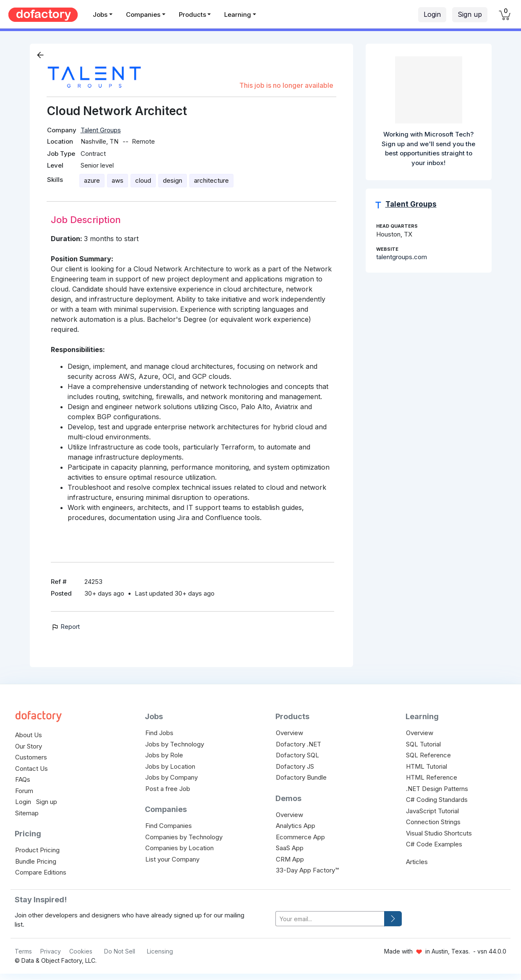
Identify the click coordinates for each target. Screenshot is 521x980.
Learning (238, 14)
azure (92, 180)
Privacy (51, 951)
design (173, 180)
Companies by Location (179, 848)
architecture (211, 180)
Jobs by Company (171, 777)
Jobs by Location (170, 766)
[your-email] (330, 919)
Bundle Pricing (36, 861)
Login (432, 14)
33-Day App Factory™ (307, 870)
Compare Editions (41, 872)
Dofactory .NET (298, 744)
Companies (143, 14)
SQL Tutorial (423, 744)
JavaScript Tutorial (432, 811)
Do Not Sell (120, 951)
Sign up (470, 14)
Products (192, 14)
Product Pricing (37, 850)
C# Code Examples (434, 844)
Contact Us (31, 768)
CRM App (290, 859)
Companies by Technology (184, 837)
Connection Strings (433, 822)
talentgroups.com (402, 257)
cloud (143, 180)
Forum (24, 791)
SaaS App (290, 848)
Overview (289, 733)
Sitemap (27, 813)
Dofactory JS (295, 766)
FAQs (23, 779)
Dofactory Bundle (301, 777)
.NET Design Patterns (437, 789)
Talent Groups (101, 130)
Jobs (100, 14)
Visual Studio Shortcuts (439, 833)
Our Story (29, 746)
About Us (29, 735)
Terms (23, 951)
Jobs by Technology (175, 744)
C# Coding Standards (437, 800)
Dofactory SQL (297, 755)
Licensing (160, 951)
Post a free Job (168, 789)
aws (118, 180)
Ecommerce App (300, 837)
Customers (31, 757)
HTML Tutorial (427, 766)
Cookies (81, 951)
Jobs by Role (164, 755)
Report (65, 627)
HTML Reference (432, 777)
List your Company (172, 859)
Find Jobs (159, 733)
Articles (417, 862)
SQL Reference (428, 755)
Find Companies (169, 826)
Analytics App (296, 826)
